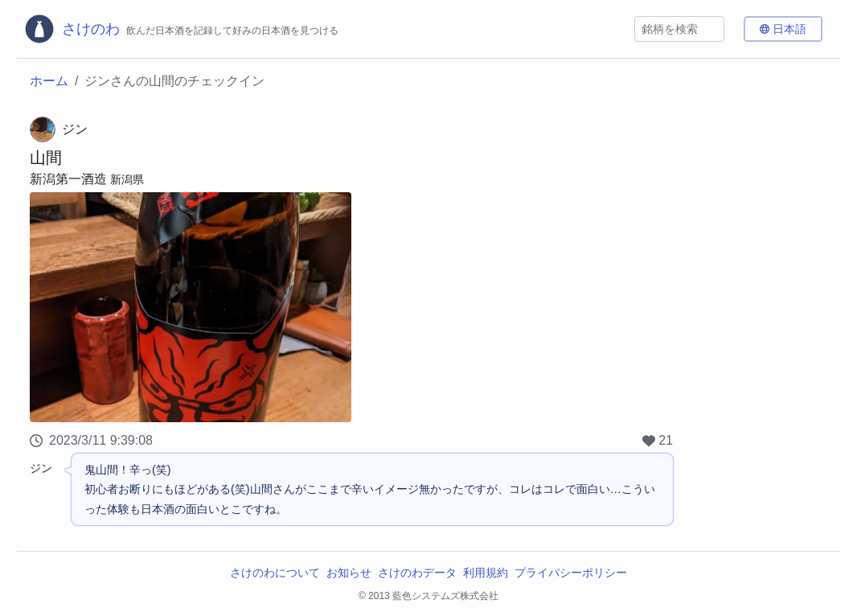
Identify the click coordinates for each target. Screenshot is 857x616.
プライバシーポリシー (571, 573)
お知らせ (349, 573)
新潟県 (127, 179)
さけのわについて (275, 573)
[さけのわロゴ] (181, 29)
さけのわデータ (417, 573)
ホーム (49, 81)
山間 (46, 158)
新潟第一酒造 (68, 179)
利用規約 (486, 573)
